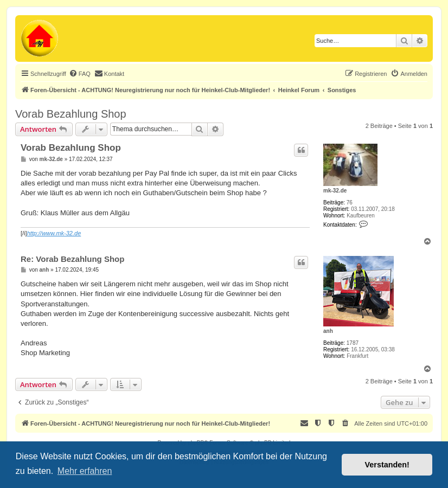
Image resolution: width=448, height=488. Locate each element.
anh (328, 331)
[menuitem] (80, 74)
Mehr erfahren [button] (85, 471)
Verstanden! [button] (387, 465)
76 (350, 203)
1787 (353, 343)
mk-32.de (335, 191)
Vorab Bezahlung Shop (71, 114)
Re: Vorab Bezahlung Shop (72, 259)
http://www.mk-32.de (54, 233)
